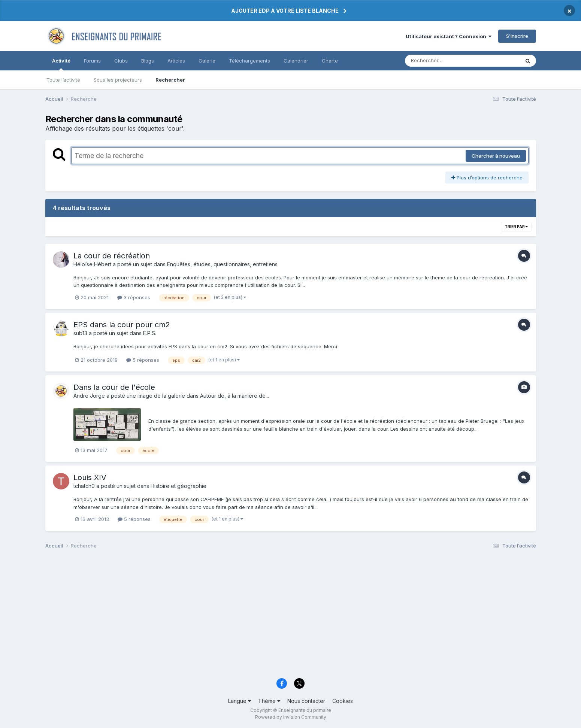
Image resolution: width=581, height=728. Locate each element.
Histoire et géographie (178, 486)
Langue (240, 701)
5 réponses (143, 360)
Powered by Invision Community (291, 717)
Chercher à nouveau (496, 156)
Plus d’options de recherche (487, 178)
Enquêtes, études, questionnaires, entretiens (222, 264)
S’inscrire (517, 36)
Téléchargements (249, 61)
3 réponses (134, 297)
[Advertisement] (270, 616)
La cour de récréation (112, 256)
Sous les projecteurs (118, 80)
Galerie (207, 61)
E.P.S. (150, 333)
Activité (61, 64)
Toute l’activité (63, 80)
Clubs (121, 61)
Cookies (343, 701)
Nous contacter (306, 701)
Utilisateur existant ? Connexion (449, 36)
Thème (269, 701)
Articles (176, 61)
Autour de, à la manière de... (234, 396)
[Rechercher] (441, 61)
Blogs (148, 61)
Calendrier (296, 61)
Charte (330, 61)
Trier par (516, 227)
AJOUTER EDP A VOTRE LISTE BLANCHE (285, 11)
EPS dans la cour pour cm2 (122, 325)
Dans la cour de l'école (114, 387)
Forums (92, 61)
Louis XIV (90, 477)
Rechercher (170, 80)
